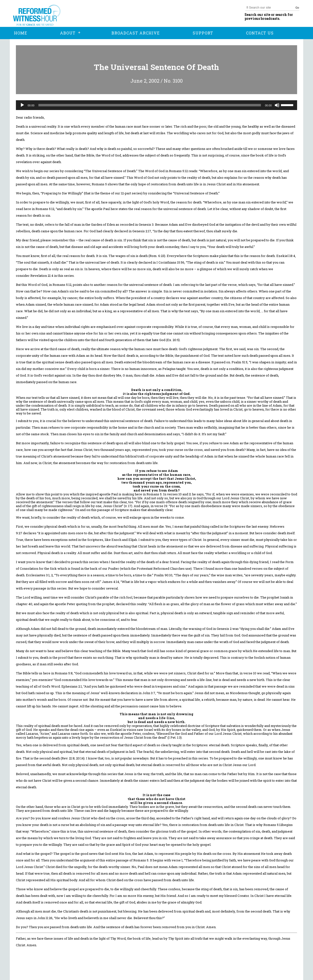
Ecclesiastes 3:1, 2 (39, 575)
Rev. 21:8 (68, 758)
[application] (156, 105)
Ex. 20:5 (173, 340)
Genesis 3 (146, 224)
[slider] (150, 105)
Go (297, 8)
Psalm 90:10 (163, 575)
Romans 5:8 (64, 673)
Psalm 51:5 (240, 362)
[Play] (22, 105)
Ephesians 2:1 (72, 686)
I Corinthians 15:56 (170, 262)
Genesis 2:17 (142, 231)
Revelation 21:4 (42, 276)
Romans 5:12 (178, 171)
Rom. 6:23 (157, 256)
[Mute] (277, 105)
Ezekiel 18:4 (286, 256)
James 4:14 (111, 582)
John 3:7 (149, 693)
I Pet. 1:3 (175, 737)
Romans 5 (99, 184)
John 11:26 (45, 918)
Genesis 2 (224, 629)
